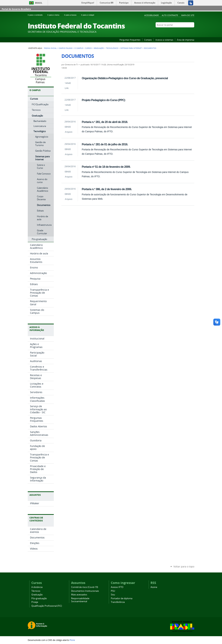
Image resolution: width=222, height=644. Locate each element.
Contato (148, 40)
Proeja (35, 602)
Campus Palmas (65, 48)
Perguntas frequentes (130, 40)
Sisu (113, 595)
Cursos (88, 48)
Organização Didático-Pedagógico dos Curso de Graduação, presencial (125, 78)
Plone (72, 640)
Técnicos (36, 591)
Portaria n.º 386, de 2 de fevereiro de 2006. (107, 189)
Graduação (99, 48)
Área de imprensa (186, 40)
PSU (113, 591)
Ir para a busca (72, 15)
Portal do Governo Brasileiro (16, 9)
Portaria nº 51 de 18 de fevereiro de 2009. (106, 167)
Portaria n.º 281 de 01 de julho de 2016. (105, 144)
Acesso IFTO (117, 587)
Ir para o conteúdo (37, 15)
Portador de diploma (122, 598)
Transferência (118, 602)
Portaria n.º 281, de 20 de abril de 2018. (105, 122)
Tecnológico (112, 48)
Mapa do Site (188, 15)
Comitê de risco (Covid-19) (85, 587)
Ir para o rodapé (89, 15)
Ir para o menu (55, 15)
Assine (154, 587)
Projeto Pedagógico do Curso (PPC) (103, 100)
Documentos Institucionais (85, 591)
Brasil (39, 3)
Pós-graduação (39, 598)
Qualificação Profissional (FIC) (47, 606)
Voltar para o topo (184, 566)
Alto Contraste (170, 15)
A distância (37, 587)
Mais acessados (79, 595)
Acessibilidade (151, 15)
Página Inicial (50, 48)
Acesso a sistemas (164, 40)
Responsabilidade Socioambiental (80, 600)
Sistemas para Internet (131, 48)
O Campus (79, 48)
